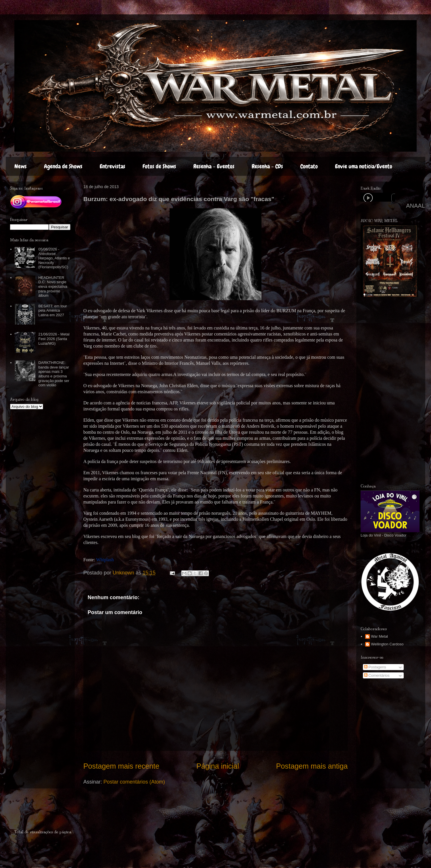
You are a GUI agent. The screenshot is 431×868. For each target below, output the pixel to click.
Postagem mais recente (121, 766)
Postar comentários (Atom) (134, 782)
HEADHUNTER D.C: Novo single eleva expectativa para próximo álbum (53, 287)
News (21, 166)
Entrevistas (112, 166)
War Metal (379, 636)
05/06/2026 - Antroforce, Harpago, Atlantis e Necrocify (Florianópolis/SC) (54, 258)
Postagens (375, 667)
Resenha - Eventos (214, 166)
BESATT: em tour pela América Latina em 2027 (52, 310)
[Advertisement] (48, 811)
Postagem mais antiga (312, 766)
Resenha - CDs (267, 166)
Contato (309, 166)
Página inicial (218, 766)
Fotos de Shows (159, 166)
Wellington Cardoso (387, 644)
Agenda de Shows (63, 166)
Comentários (377, 675)
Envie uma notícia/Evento (364, 166)
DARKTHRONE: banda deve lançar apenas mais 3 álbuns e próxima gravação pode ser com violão (54, 374)
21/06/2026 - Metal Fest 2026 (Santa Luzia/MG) (54, 339)
